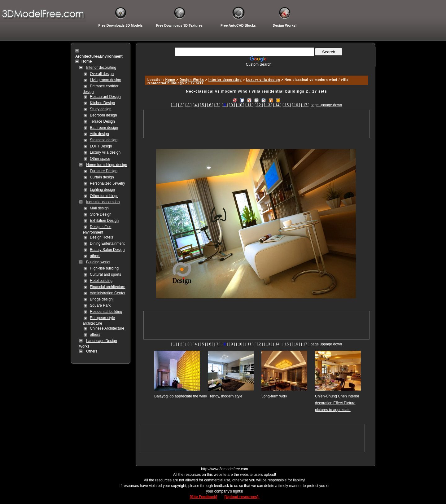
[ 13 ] (268, 105)
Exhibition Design (104, 221)
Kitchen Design (102, 103)
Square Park (100, 305)
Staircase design (104, 140)
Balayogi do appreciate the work (181, 396)
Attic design (99, 134)
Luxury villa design (105, 152)
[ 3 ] (188, 105)
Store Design (101, 214)
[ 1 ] (174, 105)
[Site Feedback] (204, 497)
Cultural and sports (105, 274)
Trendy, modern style (225, 396)
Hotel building (101, 281)
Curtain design (102, 177)
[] (225, 105)
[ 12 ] (259, 105)
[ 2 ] (181, 105)
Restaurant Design (105, 97)
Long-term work (274, 396)
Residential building (106, 312)
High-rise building (104, 268)
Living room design (105, 80)
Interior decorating (101, 68)
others (95, 256)
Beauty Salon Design (107, 250)
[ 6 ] (210, 105)
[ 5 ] (203, 105)
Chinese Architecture (107, 328)
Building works (98, 262)
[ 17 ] (305, 105)
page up (317, 105)
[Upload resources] (242, 497)
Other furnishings (104, 196)
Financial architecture (107, 287)
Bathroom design (104, 128)
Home (170, 80)
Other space (100, 159)
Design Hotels (101, 237)
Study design (101, 109)
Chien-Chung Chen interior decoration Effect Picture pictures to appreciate (337, 403)
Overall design (102, 74)
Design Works (192, 80)
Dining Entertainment (107, 243)
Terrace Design (102, 121)
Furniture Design (104, 171)
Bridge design (101, 299)
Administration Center (108, 293)
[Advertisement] (256, 69)
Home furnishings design (107, 165)
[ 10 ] (240, 105)
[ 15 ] (287, 105)
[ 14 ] (277, 105)
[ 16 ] (296, 105)
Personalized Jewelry (107, 183)
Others (92, 351)
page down (333, 105)
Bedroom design (103, 115)
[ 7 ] (217, 105)
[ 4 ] (196, 105)
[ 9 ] (232, 105)
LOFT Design (101, 146)
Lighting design (102, 190)
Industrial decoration (103, 202)
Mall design (99, 208)
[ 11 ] (249, 105)
